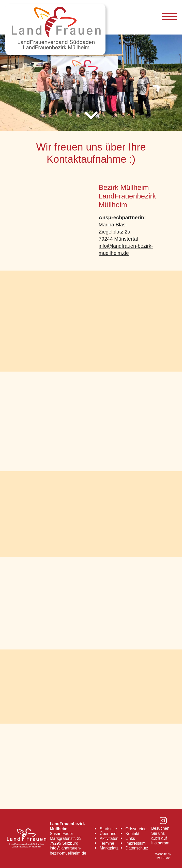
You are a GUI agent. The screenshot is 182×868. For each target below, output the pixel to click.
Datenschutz (137, 848)
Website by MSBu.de (163, 856)
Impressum (136, 843)
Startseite (108, 829)
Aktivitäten (109, 838)
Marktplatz (109, 848)
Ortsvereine (136, 829)
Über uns (108, 834)
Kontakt (132, 834)
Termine (107, 843)
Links (130, 838)
